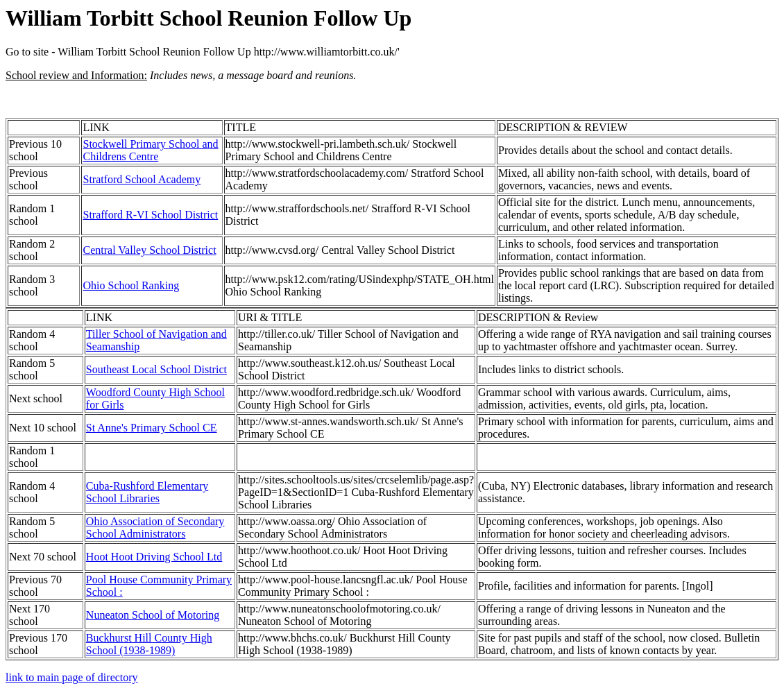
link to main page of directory (72, 677)
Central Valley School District (149, 250)
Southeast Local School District (156, 369)
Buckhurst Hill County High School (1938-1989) (149, 644)
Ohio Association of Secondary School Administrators (155, 527)
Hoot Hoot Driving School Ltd (154, 557)
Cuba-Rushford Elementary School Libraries (147, 492)
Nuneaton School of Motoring (153, 615)
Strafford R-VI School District (150, 215)
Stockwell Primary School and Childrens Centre (150, 150)
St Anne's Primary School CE (152, 428)
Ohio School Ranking (131, 285)
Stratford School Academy (142, 179)
